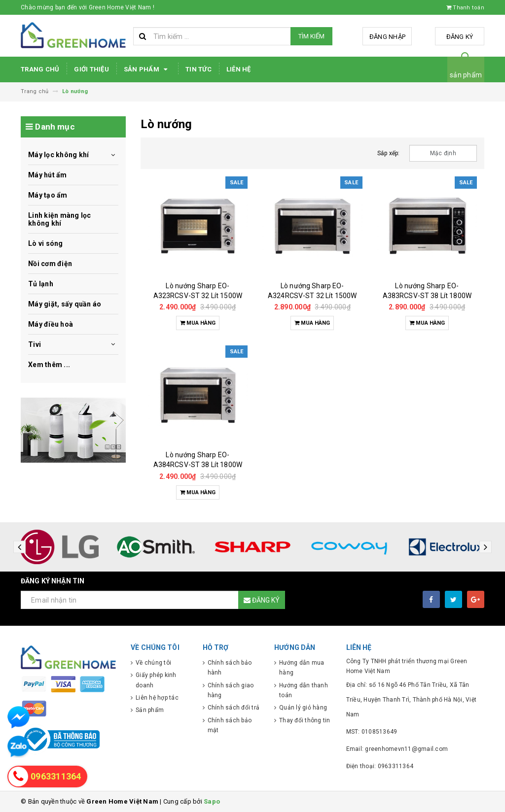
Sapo (212, 801)
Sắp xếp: (389, 153)
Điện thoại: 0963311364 (380, 766)
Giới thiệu (91, 69)
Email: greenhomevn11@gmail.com (397, 749)
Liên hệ (239, 69)
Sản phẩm (147, 69)
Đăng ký (460, 37)
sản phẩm (466, 75)
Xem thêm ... (49, 365)
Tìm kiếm (311, 36)
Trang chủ (40, 69)
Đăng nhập (387, 37)
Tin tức (198, 69)
